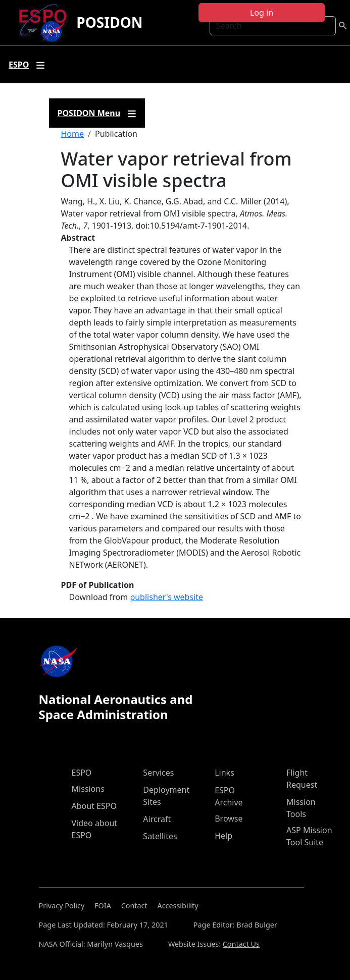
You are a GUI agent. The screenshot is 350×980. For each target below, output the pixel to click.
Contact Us (241, 944)
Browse (229, 819)
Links (224, 773)
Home (73, 134)
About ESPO (94, 806)
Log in (262, 13)
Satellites (160, 836)
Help (223, 836)
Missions (88, 789)
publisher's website (166, 597)
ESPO (82, 773)
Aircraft (157, 819)
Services (158, 773)
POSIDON (109, 22)
